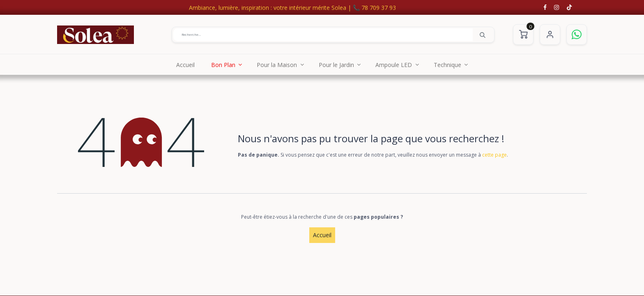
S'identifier (550, 35)
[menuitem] (185, 65)
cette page (494, 155)
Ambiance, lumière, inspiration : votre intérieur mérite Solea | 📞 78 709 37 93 (292, 8)
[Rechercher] (483, 35)
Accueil (322, 235)
